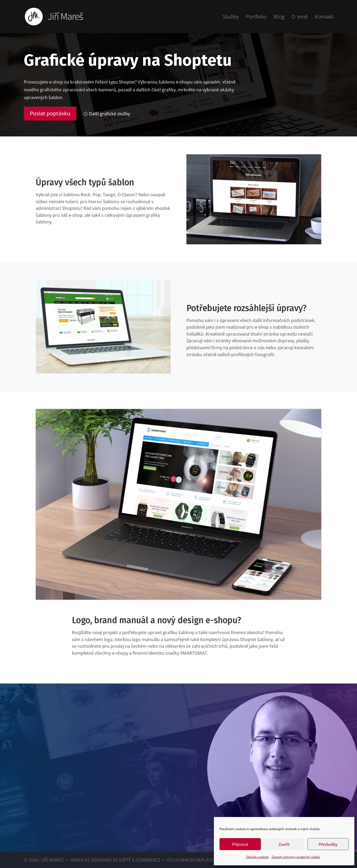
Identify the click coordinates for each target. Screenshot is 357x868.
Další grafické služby (109, 114)
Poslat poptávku (50, 113)
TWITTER (35, 826)
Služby (231, 17)
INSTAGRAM (70, 826)
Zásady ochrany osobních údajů (296, 857)
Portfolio (256, 17)
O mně (300, 17)
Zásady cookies (257, 857)
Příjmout (240, 844)
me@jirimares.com (47, 797)
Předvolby (328, 844)
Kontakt (324, 17)
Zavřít (284, 844)
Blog (279, 17)
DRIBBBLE (108, 826)
